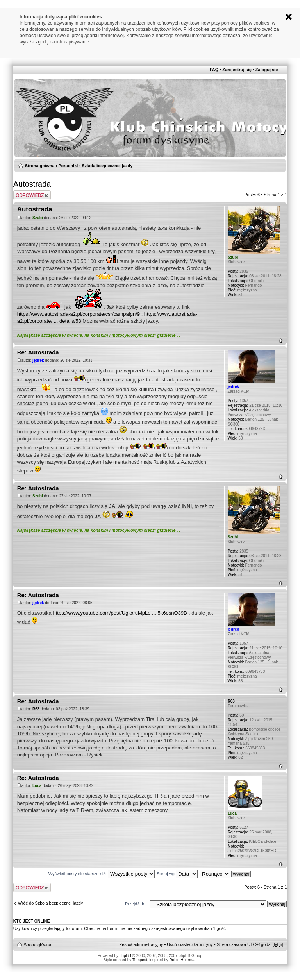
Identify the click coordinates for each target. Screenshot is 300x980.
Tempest (140, 960)
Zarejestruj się (237, 70)
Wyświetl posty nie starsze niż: (102, 874)
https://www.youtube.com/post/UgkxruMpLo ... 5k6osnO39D (120, 613)
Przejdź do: (136, 904)
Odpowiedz (32, 195)
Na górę (281, 341)
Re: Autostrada (38, 352)
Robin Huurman (183, 960)
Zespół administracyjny (141, 944)
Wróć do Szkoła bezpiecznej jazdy (51, 903)
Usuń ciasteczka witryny (190, 944)
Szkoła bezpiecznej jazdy (107, 166)
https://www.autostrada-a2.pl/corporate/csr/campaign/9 (79, 314)
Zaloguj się (267, 70)
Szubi (38, 218)
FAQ (214, 70)
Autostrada (32, 184)
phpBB (125, 956)
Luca (37, 786)
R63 (36, 709)
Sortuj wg (177, 874)
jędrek (38, 360)
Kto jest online (32, 921)
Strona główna (40, 166)
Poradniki (68, 166)
